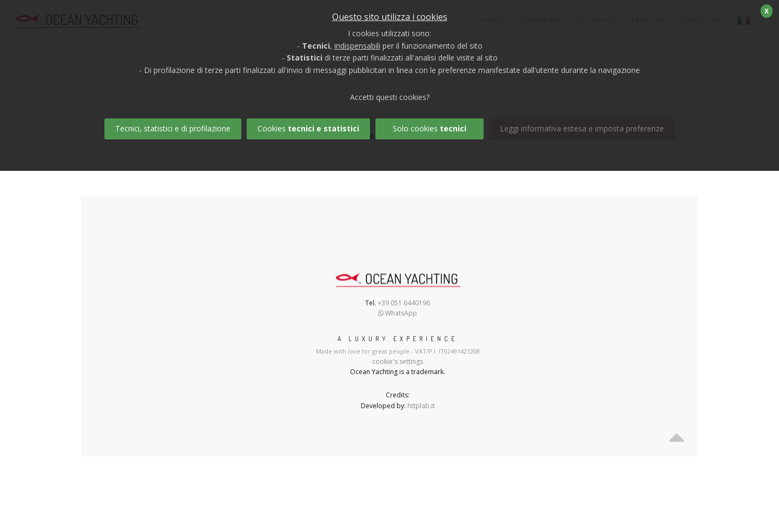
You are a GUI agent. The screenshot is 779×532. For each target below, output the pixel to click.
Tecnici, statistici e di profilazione (173, 128)
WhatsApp (398, 314)
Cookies (308, 128)
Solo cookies (430, 128)
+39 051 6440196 (404, 304)
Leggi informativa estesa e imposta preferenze (582, 128)
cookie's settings (398, 361)
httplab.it (421, 406)
